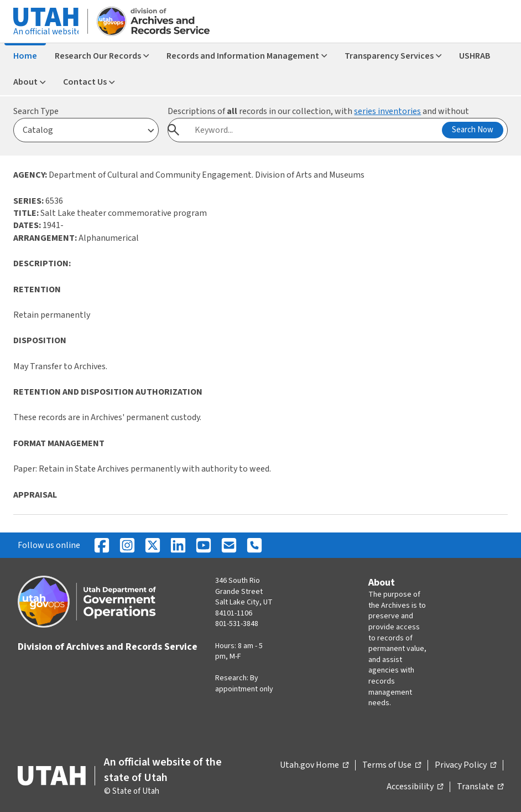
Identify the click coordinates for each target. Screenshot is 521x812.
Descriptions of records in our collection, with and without (318, 111)
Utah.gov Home (314, 766)
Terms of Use (392, 766)
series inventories (387, 111)
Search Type (36, 111)
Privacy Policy (465, 766)
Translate (480, 787)
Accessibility (415, 787)
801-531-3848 (237, 624)
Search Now (473, 130)
